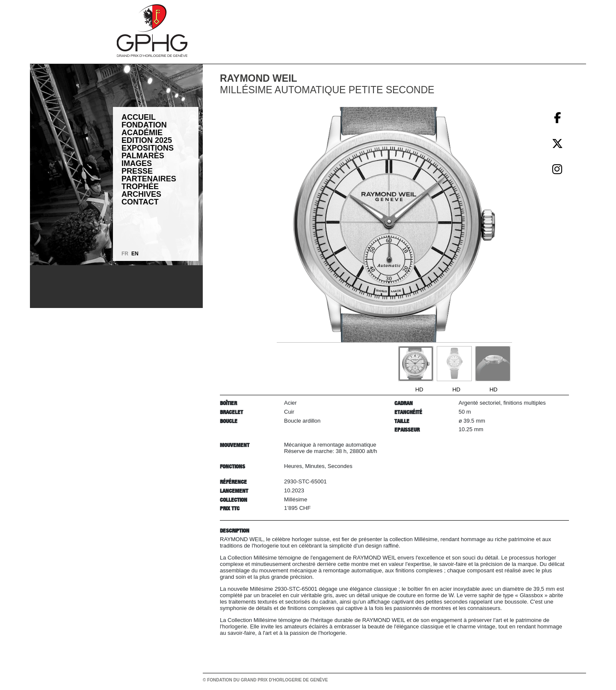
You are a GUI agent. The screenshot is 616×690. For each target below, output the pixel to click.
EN (135, 254)
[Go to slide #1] (416, 364)
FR (125, 254)
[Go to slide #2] (454, 364)
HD (419, 389)
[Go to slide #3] (493, 364)
